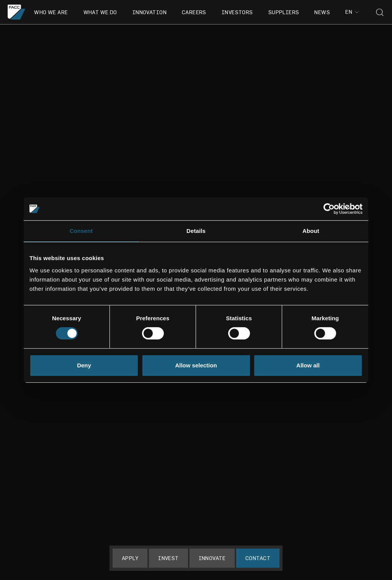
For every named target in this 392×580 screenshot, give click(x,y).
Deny (84, 365)
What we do (100, 12)
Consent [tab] (81, 231)
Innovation (149, 12)
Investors (237, 12)
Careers (194, 12)
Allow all (308, 365)
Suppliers (284, 12)
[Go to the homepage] (17, 12)
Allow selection (196, 365)
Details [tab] (196, 231)
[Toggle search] (380, 12)
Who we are (51, 12)
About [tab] (311, 231)
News (322, 12)
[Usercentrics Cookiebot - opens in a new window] (329, 209)
